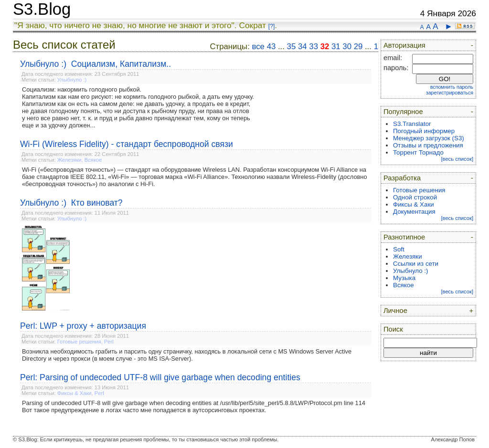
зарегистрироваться (450, 93)
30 (347, 47)
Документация (414, 212)
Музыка (404, 278)
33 (314, 47)
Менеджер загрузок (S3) (429, 138)
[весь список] (457, 159)
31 (336, 47)
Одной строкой (415, 197)
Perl (109, 342)
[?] (271, 26)
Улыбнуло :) (72, 80)
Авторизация (404, 45)
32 (325, 47)
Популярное (403, 112)
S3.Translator (412, 124)
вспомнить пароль (452, 87)
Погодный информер (424, 131)
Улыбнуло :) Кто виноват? (71, 203)
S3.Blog (42, 9)
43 (271, 47)
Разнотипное (404, 237)
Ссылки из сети (416, 264)
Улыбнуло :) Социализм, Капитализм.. (96, 64)
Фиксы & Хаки (74, 393)
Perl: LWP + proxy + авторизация (83, 326)
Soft (399, 249)
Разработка (402, 178)
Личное (395, 311)
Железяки (69, 160)
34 (303, 47)
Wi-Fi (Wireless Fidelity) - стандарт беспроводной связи (127, 144)
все (258, 47)
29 (358, 47)
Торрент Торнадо (418, 152)
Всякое (93, 160)
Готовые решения (79, 342)
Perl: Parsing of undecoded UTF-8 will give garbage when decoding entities (160, 377)
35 (292, 47)
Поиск (393, 329)
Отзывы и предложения (428, 145)
